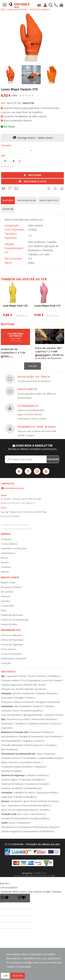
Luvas (12, 823)
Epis (3, 676)
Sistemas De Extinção (37, 784)
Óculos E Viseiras (37, 676)
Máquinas (40, 767)
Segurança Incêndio (47, 793)
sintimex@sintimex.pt (14, 488)
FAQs (3, 610)
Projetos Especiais (33, 745)
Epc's (27, 814)
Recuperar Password (11, 587)
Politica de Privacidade (12, 640)
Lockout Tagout (9, 780)
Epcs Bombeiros (54, 737)
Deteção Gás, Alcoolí (12, 689)
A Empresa (6, 539)
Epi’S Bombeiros (10, 749)
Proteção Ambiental (12, 745)
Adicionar (32, 175)
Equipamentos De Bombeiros (39, 831)
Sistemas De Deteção (12, 784)
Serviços (30, 698)
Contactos (6, 567)
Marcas (4, 558)
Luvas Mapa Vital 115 (47, 306)
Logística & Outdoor (33, 741)
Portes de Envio (8, 649)
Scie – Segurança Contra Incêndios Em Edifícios (26, 806)
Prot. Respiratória (31, 680)
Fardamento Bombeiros (41, 732)
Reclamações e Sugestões (14, 659)
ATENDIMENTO (28, 406)
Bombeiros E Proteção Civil (14, 732)
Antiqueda (6, 693)
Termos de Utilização (11, 635)
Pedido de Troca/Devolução (15, 620)
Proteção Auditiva (10, 680)
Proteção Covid (9, 814)
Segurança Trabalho (12, 797)
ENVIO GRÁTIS (28, 389)
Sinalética (20, 724)
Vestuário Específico (31, 711)
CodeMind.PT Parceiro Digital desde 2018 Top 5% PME (34, 874)
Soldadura (54, 676)
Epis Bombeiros (9, 737)
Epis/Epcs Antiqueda (23, 693)
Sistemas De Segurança (13, 775)
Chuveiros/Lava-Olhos (18, 719)
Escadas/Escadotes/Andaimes (17, 767)
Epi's (20, 814)
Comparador (7, 606)
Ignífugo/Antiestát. (33, 715)
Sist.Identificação (33, 788)
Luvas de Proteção (17, 10)
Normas (5, 562)
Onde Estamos (8, 553)
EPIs (3, 10)
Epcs (3, 719)
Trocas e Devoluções (11, 654)
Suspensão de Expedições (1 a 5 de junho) (13, 353)
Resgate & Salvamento (48, 702)
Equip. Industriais (46, 754)
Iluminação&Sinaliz (11, 741)
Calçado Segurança (11, 685)
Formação (50, 745)
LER (5, 976)
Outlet (4, 823)
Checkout (5, 596)
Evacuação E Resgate (12, 698)
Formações (7, 793)
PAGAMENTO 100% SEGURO (37, 427)
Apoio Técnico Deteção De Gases (41, 801)
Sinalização (7, 724)
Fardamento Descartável (14, 818)
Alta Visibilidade (23, 706)
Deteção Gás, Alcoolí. (35, 685)
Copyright (6, 663)
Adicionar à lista (32, 181)
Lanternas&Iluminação (50, 758)
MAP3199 (28, 103)
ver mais (9, 357)
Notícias (5, 572)
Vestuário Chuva (10, 711)
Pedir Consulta (49, 200)
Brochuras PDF (26, 200)
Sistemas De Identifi (12, 788)
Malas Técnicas (9, 762)
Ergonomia (7, 728)
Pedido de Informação (12, 615)
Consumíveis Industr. (30, 762)
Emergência (31, 797)
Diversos (56, 724)
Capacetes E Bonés (16, 676)
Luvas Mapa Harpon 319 (19, 89)
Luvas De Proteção (52, 680)
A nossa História (9, 544)
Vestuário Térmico (54, 715)
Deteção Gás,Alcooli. (35, 689)
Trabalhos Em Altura (24, 793)
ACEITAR (18, 976)
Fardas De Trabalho (43, 706)
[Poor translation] (21, 898)
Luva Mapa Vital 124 (15, 306)
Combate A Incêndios (38, 724)
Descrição (8, 200)
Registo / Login (8, 582)
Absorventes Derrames (44, 719)
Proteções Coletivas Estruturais (18, 702)
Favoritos (5, 601)
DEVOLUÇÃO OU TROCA (34, 377)
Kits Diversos (38, 814)
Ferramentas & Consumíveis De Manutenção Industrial (30, 827)
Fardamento (7, 706)
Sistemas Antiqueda (46, 693)
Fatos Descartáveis (11, 715)
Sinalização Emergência (32, 780)
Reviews (8, 209)
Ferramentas (30, 758)
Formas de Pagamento (12, 645)
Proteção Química (40, 10)
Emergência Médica (39, 818)
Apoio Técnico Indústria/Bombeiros (20, 810)
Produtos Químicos (11, 758)
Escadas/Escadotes (12, 771)
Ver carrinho (7, 592)
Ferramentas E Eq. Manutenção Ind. (18, 754)
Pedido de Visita (9, 624)
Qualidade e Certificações (14, 548)
